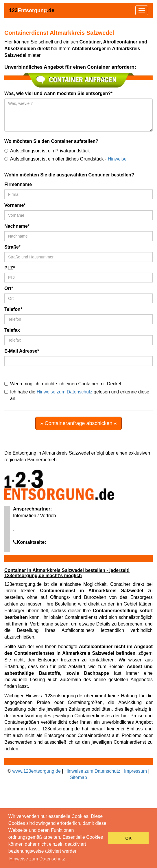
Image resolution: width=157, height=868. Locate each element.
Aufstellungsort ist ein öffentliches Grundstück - (65, 159)
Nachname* (17, 226)
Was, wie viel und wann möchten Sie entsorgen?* (59, 93)
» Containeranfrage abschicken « (78, 423)
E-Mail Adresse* (22, 351)
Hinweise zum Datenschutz (65, 392)
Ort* (9, 288)
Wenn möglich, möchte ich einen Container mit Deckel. (63, 384)
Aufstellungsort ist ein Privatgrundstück (47, 151)
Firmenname (18, 184)
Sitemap (78, 777)
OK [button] (128, 838)
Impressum (135, 771)
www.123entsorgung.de (37, 771)
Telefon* (13, 309)
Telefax (12, 330)
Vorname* (15, 205)
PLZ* (10, 268)
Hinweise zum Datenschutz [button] (37, 859)
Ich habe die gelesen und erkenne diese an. (77, 395)
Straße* (12, 247)
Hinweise (117, 159)
